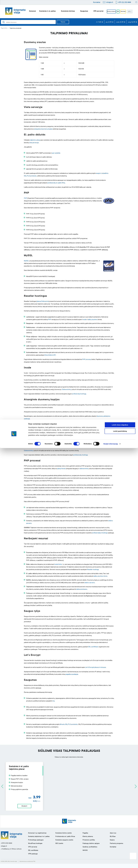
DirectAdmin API (50, 355)
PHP (25, 198)
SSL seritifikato (93, 647)
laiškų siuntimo (93, 320)
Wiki (118, 12)
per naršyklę (56, 153)
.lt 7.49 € (100, 22)
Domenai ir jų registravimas (37, 837)
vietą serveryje (34, 143)
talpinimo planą (35, 140)
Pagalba (85, 837)
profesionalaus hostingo (100, 533)
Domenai (27, 11)
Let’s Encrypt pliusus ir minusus (95, 667)
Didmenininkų (67, 390)
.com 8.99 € (121, 22)
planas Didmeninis (43, 301)
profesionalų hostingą (79, 394)
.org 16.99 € (132, 22)
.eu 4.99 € (109, 22)
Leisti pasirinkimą (120, 851)
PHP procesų (87, 360)
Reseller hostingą (93, 570)
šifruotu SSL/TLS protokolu (69, 724)
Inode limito (58, 564)
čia (54, 701)
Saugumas (79, 11)
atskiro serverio (90, 583)
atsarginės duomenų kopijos (43, 129)
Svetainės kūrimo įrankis (64, 837)
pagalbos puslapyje (72, 674)
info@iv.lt (110, 2)
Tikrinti (63, 22)
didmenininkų (84, 469)
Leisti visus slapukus (120, 845)
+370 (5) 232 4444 (124, 2)
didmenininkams (82, 589)
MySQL (26, 261)
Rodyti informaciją (111, 864)
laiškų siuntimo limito (101, 576)
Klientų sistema (108, 12)
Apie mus (113, 837)
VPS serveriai (93, 11)
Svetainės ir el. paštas (42, 11)
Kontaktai (97, 2)
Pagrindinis (4, 28)
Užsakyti (69, 808)
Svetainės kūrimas (63, 11)
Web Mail (126, 12)
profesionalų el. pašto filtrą (56, 183)
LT (135, 12)
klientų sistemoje (55, 446)
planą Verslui (61, 469)
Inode (84, 320)
